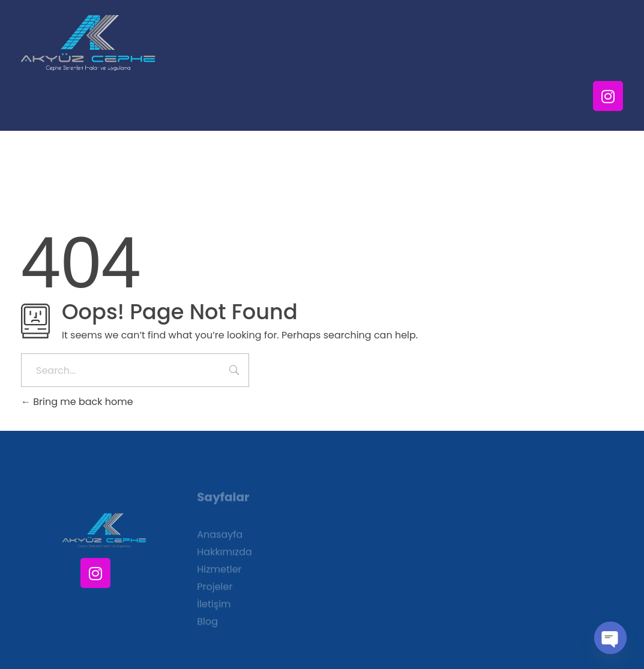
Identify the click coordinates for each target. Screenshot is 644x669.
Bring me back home (77, 402)
